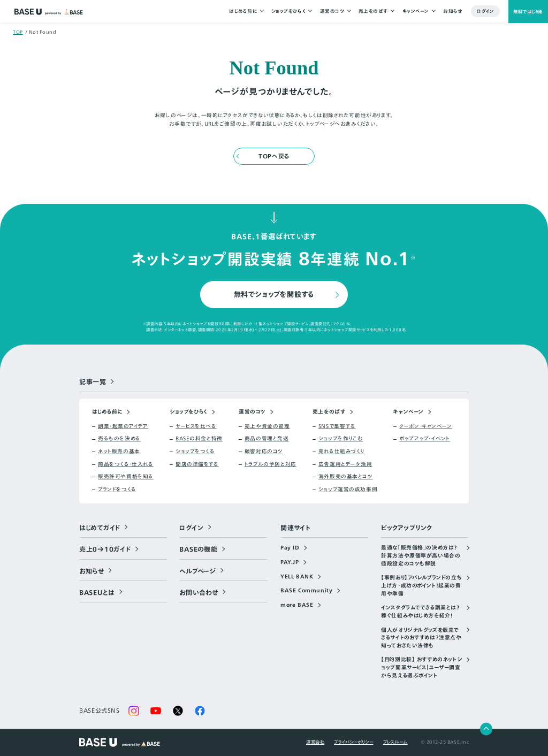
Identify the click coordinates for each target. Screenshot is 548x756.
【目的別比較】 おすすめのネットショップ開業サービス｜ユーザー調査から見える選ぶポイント (421, 668)
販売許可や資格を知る (126, 477)
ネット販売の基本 (119, 452)
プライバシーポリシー (353, 742)
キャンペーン (415, 12)
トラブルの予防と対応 (271, 464)
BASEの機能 (199, 549)
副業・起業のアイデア (123, 426)
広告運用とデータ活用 (345, 464)
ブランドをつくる (117, 490)
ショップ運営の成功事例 (348, 490)
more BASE (297, 606)
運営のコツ (332, 12)
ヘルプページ (197, 571)
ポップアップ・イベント (424, 439)
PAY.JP (290, 563)
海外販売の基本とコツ (346, 477)
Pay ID (290, 548)
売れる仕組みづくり (341, 452)
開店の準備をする (197, 464)
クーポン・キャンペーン (425, 426)
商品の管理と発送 (267, 439)
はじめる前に (243, 12)
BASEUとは (98, 593)
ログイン (485, 12)
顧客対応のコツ (264, 452)
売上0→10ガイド (105, 549)
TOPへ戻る (274, 156)
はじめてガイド (100, 528)
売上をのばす (373, 12)
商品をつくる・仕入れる (125, 464)
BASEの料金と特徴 (199, 439)
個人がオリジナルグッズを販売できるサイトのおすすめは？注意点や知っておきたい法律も (421, 638)
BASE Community (306, 591)
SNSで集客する (337, 426)
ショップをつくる (195, 452)
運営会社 (315, 742)
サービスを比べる (196, 426)
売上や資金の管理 (267, 426)
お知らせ (453, 12)
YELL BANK (297, 577)
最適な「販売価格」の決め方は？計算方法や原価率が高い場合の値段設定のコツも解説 (421, 556)
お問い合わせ (199, 593)
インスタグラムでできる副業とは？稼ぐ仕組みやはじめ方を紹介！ (420, 612)
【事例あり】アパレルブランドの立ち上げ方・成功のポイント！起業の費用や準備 (421, 586)
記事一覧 (93, 382)
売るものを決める (119, 439)
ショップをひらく (288, 12)
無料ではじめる (528, 12)
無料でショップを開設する (274, 294)
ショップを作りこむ (341, 439)
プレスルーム (395, 742)
